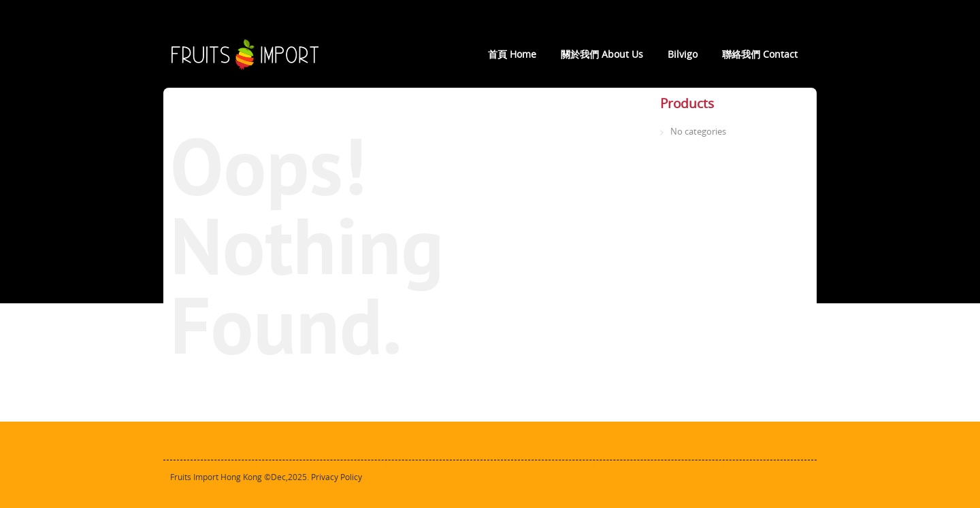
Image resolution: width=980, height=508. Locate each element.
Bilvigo (683, 54)
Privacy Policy (337, 477)
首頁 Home (512, 54)
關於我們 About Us (602, 54)
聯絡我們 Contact (760, 54)
